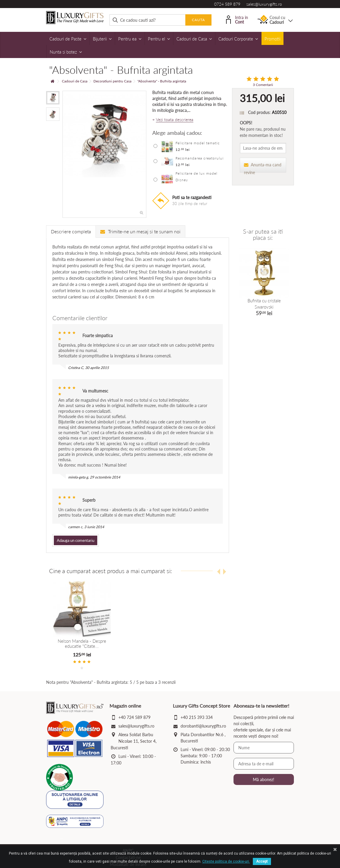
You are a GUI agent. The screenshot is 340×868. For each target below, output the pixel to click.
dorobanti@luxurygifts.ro (203, 726)
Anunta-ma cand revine (263, 167)
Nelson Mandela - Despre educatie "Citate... (82, 643)
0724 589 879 (227, 4)
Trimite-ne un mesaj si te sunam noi (140, 231)
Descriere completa (71, 231)
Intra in (237, 19)
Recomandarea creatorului (200, 158)
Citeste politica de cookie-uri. (226, 861)
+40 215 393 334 (197, 717)
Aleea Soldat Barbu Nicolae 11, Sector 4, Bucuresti (134, 741)
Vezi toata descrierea (175, 120)
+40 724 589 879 (134, 717)
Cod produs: (259, 112)
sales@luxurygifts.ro (264, 4)
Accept (262, 861)
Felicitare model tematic (198, 143)
